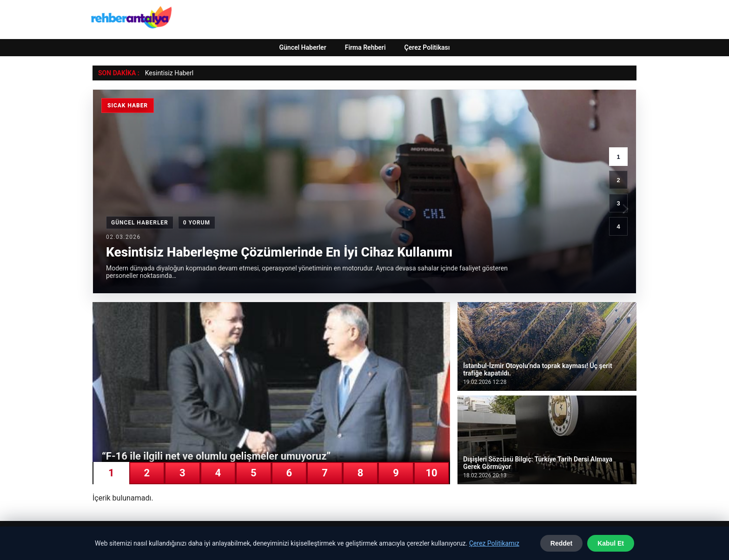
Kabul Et (611, 543)
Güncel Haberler (302, 47)
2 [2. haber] (618, 180)
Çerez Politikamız (494, 543)
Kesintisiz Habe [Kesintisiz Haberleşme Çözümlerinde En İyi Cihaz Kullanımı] (167, 73)
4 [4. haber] (618, 227)
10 (431, 473)
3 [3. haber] (618, 203)
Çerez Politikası (427, 47)
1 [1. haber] (618, 157)
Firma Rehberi (365, 47)
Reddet (561, 543)
